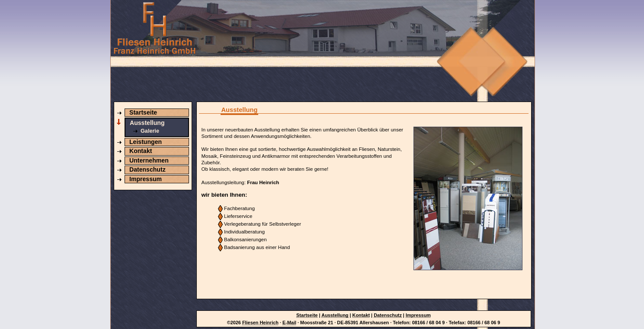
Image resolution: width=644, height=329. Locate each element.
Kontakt (141, 151)
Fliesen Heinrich (260, 323)
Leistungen (146, 142)
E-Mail (289, 323)
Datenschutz (147, 169)
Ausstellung (147, 123)
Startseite (143, 112)
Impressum (146, 179)
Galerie (150, 131)
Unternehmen (149, 160)
